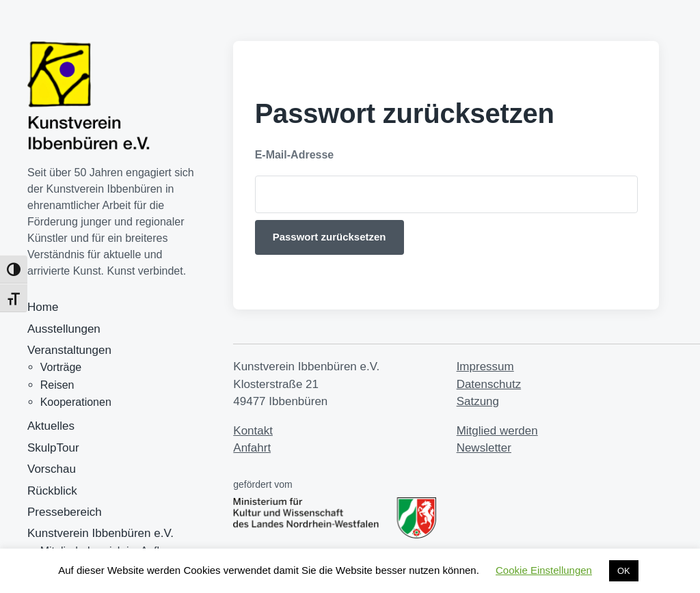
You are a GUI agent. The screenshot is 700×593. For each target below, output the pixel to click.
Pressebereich (65, 512)
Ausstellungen (64, 329)
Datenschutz (489, 384)
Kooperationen (76, 402)
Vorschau (52, 469)
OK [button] (624, 571)
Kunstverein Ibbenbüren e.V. (100, 533)
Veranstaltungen (69, 350)
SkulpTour (53, 448)
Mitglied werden (497, 431)
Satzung (478, 401)
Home (43, 307)
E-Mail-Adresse (295, 155)
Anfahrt (252, 448)
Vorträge (61, 367)
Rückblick (52, 491)
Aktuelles (51, 426)
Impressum (485, 367)
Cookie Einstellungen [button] (544, 570)
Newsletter (484, 448)
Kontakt (253, 431)
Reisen (57, 385)
